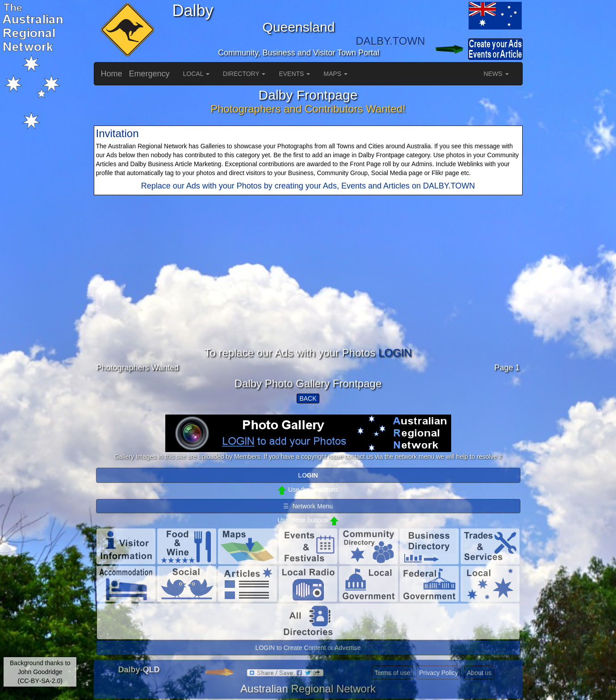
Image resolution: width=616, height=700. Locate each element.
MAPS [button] (335, 74)
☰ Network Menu (308, 506)
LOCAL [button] (196, 74)
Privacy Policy (438, 673)
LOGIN (395, 353)
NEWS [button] (496, 74)
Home (112, 74)
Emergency (149, 74)
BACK (308, 398)
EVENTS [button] (294, 74)
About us (479, 673)
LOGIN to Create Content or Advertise (308, 648)
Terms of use (392, 673)
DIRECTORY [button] (244, 74)
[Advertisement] (308, 285)
